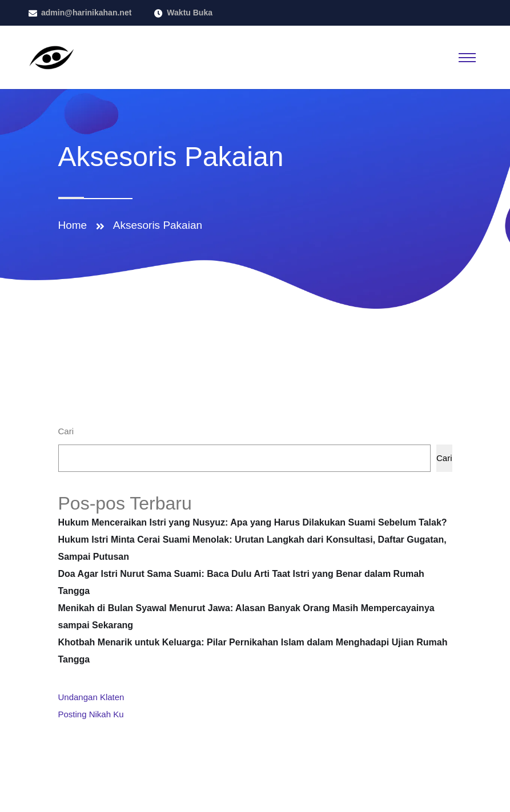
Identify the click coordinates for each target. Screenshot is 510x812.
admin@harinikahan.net (86, 13)
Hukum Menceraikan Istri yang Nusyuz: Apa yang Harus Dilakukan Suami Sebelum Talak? (253, 522)
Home (76, 225)
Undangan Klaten (91, 697)
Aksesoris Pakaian (158, 225)
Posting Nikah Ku (91, 714)
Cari (66, 431)
